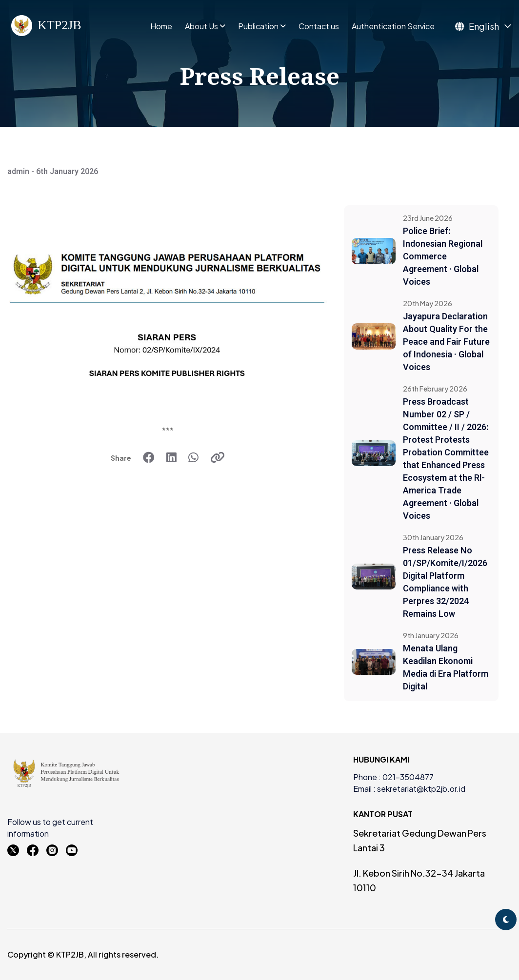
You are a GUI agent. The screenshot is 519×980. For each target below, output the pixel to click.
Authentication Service (393, 26)
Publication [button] (258, 26)
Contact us (319, 26)
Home (161, 26)
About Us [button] (201, 26)
